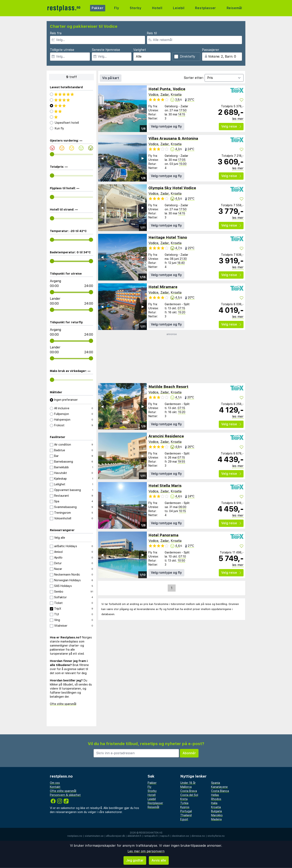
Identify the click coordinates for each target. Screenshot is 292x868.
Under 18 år (188, 783)
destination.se (180, 836)
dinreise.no (198, 836)
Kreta (184, 799)
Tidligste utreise (62, 50)
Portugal (186, 811)
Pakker (98, 8)
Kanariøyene (219, 787)
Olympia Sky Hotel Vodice (172, 188)
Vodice (153, 95)
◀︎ (102, 109)
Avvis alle (159, 860)
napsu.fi (165, 836)
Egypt (184, 819)
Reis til (152, 33)
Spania (216, 783)
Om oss (55, 783)
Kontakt (55, 787)
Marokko (217, 815)
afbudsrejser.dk (115, 836)
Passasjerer (211, 50)
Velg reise (231, 126)
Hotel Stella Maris (165, 486)
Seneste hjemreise (106, 50)
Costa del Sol (189, 795)
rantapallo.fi (151, 836)
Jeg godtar (135, 860)
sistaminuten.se (94, 836)
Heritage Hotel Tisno (168, 237)
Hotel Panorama (163, 535)
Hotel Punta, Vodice (167, 89)
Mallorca (186, 787)
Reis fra (56, 33)
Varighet (140, 50)
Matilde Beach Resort (168, 387)
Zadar (165, 95)
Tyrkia (184, 803)
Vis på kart (111, 78)
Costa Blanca (220, 791)
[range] (52, 154)
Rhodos (216, 799)
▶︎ (143, 109)
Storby (136, 8)
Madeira (216, 819)
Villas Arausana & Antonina (173, 138)
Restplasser (206, 8)
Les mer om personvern (146, 851)
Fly (117, 8)
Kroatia (176, 95)
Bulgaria (216, 811)
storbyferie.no (216, 836)
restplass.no (75, 836)
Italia (214, 803)
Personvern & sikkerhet (65, 795)
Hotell (157, 8)
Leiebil (179, 8)
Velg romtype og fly (166, 126)
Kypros (185, 807)
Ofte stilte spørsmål (63, 704)
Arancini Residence (166, 436)
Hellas (215, 795)
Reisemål (234, 8)
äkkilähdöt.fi (134, 836)
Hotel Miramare (163, 287)
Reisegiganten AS (151, 833)
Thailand (186, 815)
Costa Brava (189, 791)
